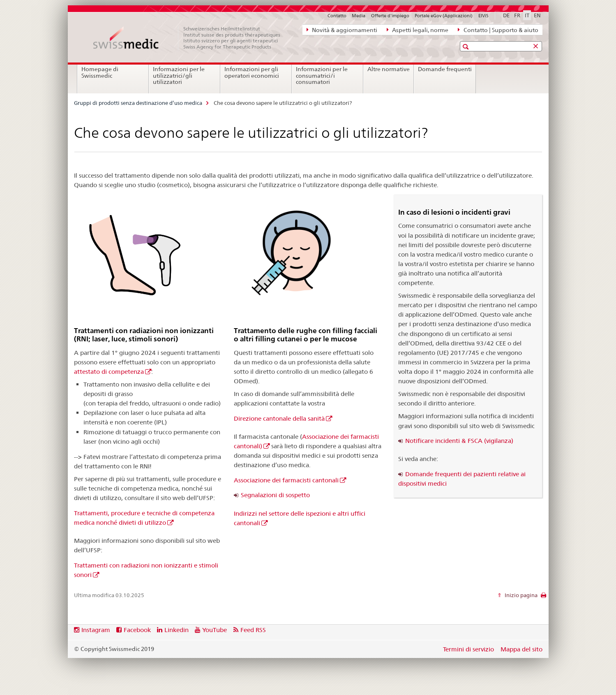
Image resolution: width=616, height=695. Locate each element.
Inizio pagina (520, 595)
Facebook (137, 630)
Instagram (96, 630)
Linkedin (176, 630)
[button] (467, 47)
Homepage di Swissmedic (100, 72)
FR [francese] (517, 15)
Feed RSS (253, 630)
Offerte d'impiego (390, 16)
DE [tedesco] (506, 15)
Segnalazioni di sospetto (275, 495)
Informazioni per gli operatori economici (252, 72)
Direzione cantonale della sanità (279, 418)
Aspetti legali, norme (418, 30)
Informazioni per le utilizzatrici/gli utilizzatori (179, 76)
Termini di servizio (468, 649)
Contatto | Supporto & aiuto (498, 30)
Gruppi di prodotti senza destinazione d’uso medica (138, 103)
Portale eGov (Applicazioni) (444, 16)
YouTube (215, 630)
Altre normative (389, 69)
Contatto (337, 16)
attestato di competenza (109, 372)
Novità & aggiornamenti (342, 30)
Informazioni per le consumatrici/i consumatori (322, 76)
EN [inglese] (537, 15)
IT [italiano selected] (527, 15)
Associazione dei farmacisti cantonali (286, 480)
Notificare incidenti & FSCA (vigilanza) (459, 441)
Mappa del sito (521, 649)
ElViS (483, 16)
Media (359, 16)
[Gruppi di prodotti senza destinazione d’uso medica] (191, 38)
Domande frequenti (445, 69)
